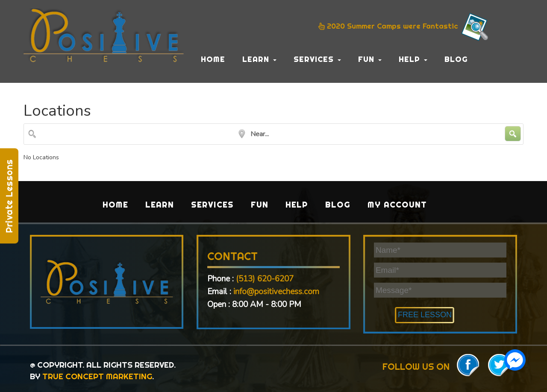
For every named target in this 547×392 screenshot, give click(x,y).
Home (213, 59)
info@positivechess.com (276, 292)
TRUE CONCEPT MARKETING (97, 376)
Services (317, 59)
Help (413, 59)
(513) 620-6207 (265, 279)
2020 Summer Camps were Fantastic (404, 27)
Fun (370, 59)
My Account (397, 205)
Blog (456, 59)
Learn (259, 59)
